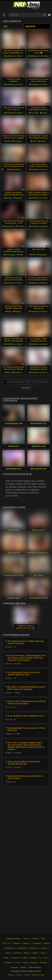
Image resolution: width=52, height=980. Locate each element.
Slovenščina (22, 948)
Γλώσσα (21, 226)
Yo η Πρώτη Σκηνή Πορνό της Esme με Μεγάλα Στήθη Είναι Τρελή (24, 674)
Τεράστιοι (18, 372)
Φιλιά (21, 255)
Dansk (6, 958)
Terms (19, 975)
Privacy (11, 975)
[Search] (44, 15)
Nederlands (10, 948)
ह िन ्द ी (7, 943)
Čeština (25, 958)
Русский (14, 967)
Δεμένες (19, 198)
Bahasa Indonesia (13, 938)
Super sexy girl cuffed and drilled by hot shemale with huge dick (24, 763)
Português (8, 963)
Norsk (8, 953)
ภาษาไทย (17, 953)
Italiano (47, 943)
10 (46, 382)
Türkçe (26, 938)
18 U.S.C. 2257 (38, 975)
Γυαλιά (43, 141)
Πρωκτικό (43, 255)
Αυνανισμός (9, 226)
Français (35, 938)
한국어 (26, 953)
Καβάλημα (35, 283)
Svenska (44, 963)
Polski (25, 963)
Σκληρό (9, 198)
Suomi (43, 953)
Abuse (27, 975)
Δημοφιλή (30, 26)
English (23, 967)
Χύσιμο (46, 56)
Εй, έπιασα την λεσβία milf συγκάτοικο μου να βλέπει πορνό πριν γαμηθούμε (26, 688)
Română (34, 963)
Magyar (34, 958)
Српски (44, 948)
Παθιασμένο (35, 56)
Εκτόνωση (17, 141)
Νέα (6, 26)
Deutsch (26, 943)
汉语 (43, 938)
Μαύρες (18, 311)
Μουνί (45, 283)
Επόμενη (26, 388)
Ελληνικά (15, 958)
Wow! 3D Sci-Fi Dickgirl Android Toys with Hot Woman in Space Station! (26, 702)
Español (17, 943)
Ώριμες (45, 113)
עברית (17, 963)
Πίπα (35, 141)
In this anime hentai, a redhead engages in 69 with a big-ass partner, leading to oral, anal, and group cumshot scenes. (26, 658)
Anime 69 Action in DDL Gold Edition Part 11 (26, 716)
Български (37, 943)
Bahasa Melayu (35, 967)
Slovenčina (34, 948)
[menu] (4, 15)
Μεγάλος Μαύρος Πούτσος (14, 170)
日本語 (35, 953)
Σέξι (8, 141)
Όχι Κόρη (35, 113)
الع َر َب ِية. (43, 958)
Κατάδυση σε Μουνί (14, 56)
